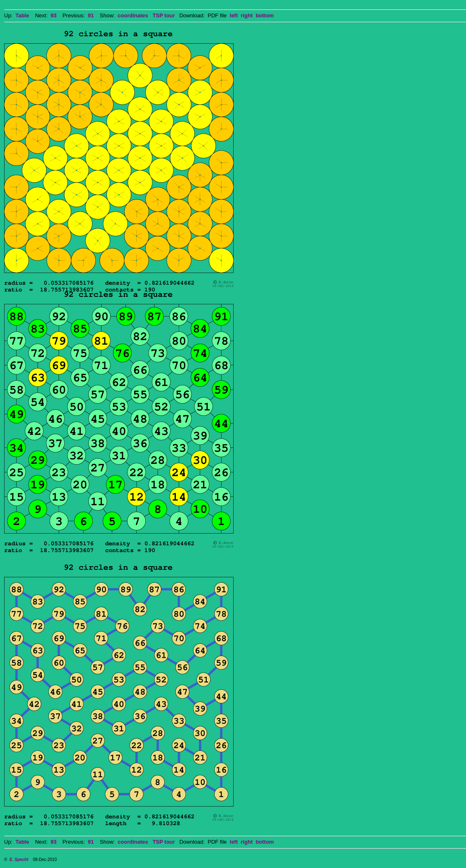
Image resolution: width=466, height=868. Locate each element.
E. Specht (19, 860)
